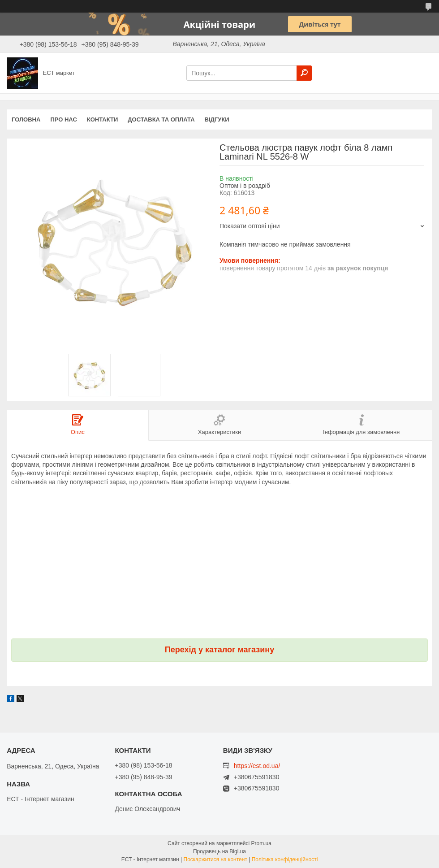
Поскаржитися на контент (215, 859)
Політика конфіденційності (285, 859)
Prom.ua (261, 843)
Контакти (103, 119)
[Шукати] (304, 73)
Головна (26, 119)
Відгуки (217, 119)
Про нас (63, 119)
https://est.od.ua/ (257, 766)
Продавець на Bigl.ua (219, 851)
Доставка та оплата (161, 119)
